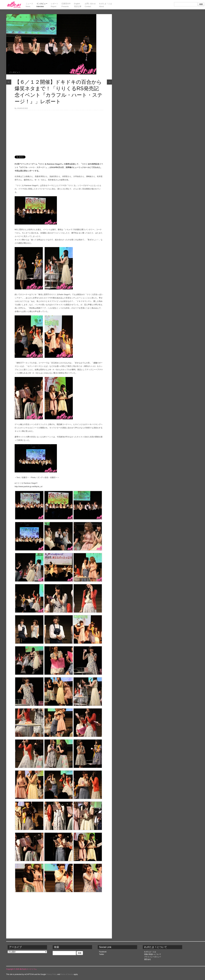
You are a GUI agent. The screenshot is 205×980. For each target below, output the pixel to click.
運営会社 (148, 959)
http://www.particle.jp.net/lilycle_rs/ (29, 486)
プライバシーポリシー (153, 957)
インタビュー (15, 72)
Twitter (102, 954)
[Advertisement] (59, 131)
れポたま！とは (150, 952)
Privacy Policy (52, 974)
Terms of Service (67, 974)
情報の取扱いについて (153, 954)
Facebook (103, 952)
